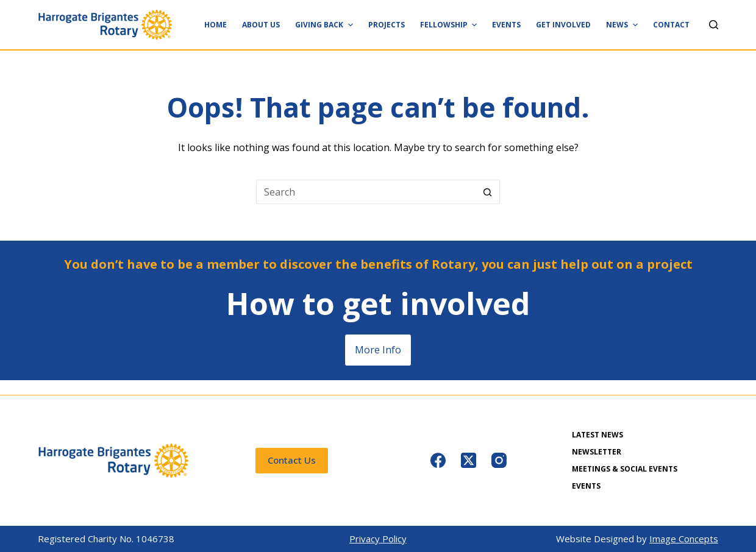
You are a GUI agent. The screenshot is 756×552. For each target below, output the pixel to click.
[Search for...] (366, 192)
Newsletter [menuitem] (597, 452)
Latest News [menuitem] (597, 435)
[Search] (714, 25)
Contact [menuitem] (671, 25)
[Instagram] (499, 460)
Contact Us (292, 460)
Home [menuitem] (216, 25)
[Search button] (488, 192)
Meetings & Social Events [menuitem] (625, 469)
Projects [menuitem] (387, 25)
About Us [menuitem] (261, 25)
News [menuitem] (623, 25)
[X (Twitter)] (469, 460)
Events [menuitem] (506, 25)
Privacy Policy (378, 539)
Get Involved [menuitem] (563, 25)
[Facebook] (438, 460)
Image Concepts (684, 539)
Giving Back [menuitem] (325, 25)
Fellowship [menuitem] (450, 25)
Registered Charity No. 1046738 (106, 539)
